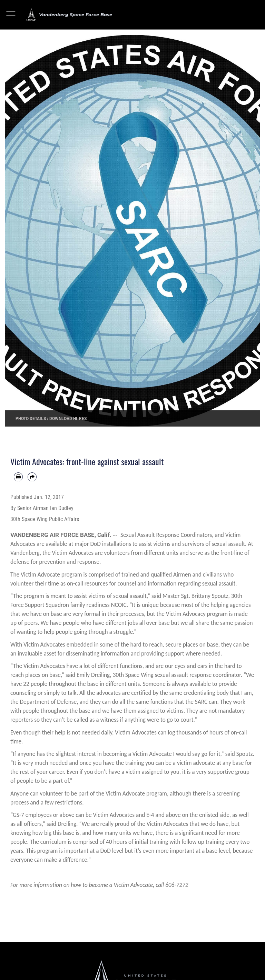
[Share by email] (32, 477)
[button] (11, 15)
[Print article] (18, 477)
